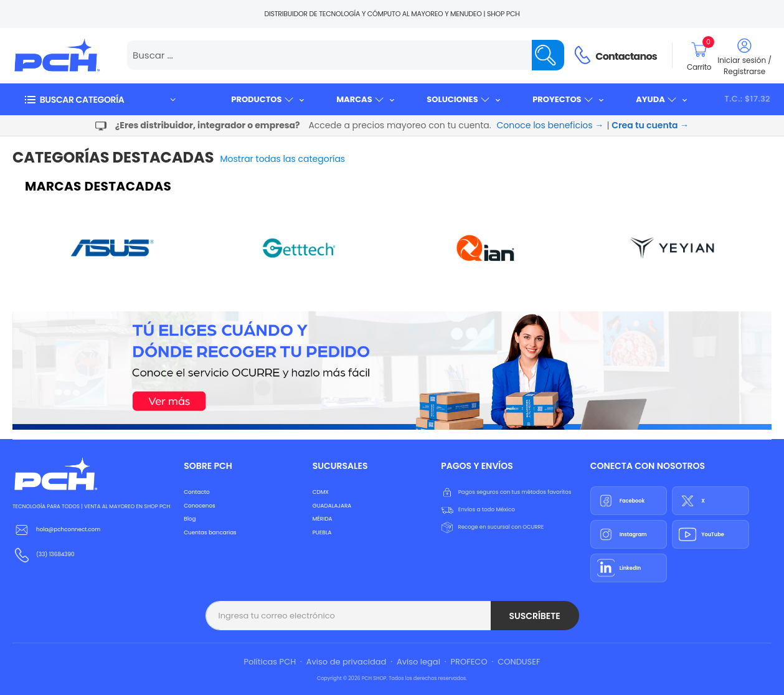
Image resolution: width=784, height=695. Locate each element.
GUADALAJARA (332, 506)
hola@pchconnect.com (68, 529)
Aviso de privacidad (347, 662)
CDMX (321, 492)
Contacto (196, 492)
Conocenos (199, 506)
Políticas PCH (270, 662)
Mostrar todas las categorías (283, 159)
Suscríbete (534, 616)
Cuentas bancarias (210, 532)
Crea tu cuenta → (650, 125)
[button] (100, 99)
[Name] (548, 55)
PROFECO (469, 662)
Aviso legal (418, 662)
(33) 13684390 (55, 554)
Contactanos (626, 56)
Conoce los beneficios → (550, 125)
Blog (190, 519)
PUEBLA (322, 532)
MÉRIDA (323, 519)
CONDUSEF (519, 662)
